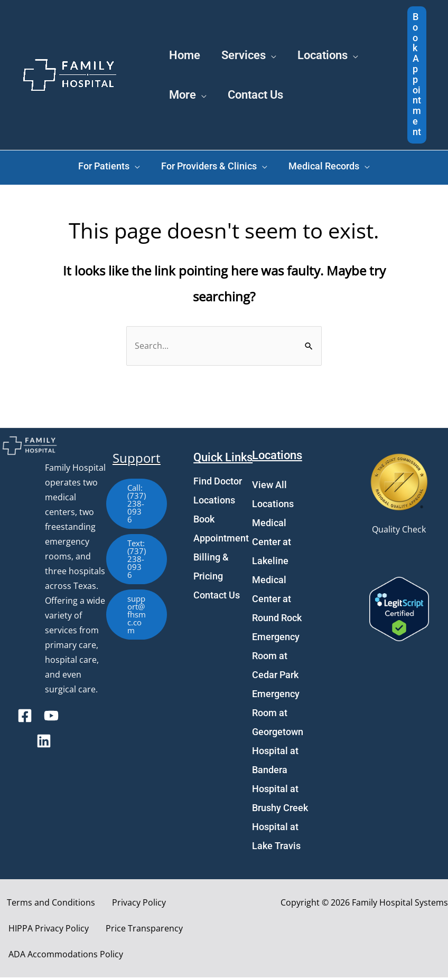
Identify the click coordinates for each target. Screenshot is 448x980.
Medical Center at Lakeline (272, 544)
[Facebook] (25, 718)
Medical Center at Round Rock (277, 601)
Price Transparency (132, 931)
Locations (214, 503)
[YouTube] (51, 718)
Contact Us (217, 598)
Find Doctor (218, 484)
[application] (284, 31)
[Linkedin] (44, 744)
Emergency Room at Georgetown (278, 715)
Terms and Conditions (44, 905)
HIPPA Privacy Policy (44, 931)
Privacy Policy (124, 905)
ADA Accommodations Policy (62, 957)
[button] (417, 75)
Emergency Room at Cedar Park (276, 658)
